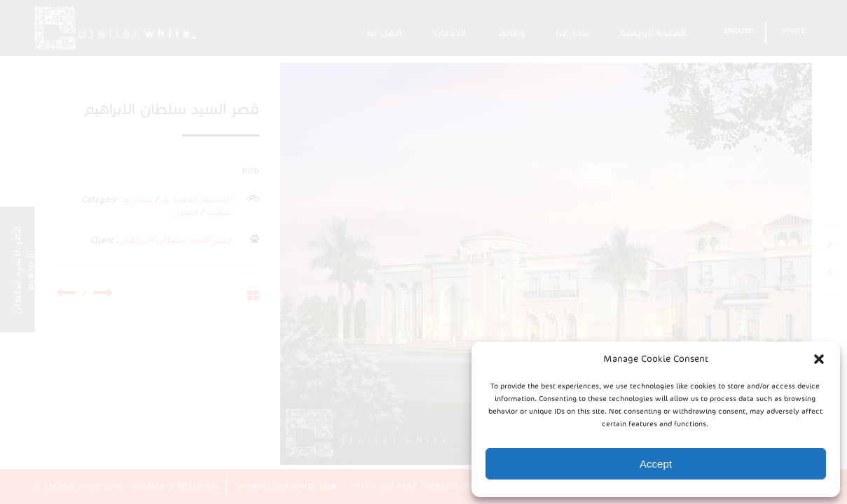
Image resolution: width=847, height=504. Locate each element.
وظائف (511, 33)
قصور (186, 212)
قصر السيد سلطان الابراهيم (176, 240)
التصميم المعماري (196, 199)
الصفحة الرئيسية (654, 33)
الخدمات (450, 33)
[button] (819, 359)
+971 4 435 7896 (384, 486)
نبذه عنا (573, 33)
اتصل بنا (385, 33)
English (739, 30)
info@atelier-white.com (285, 486)
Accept (656, 464)
